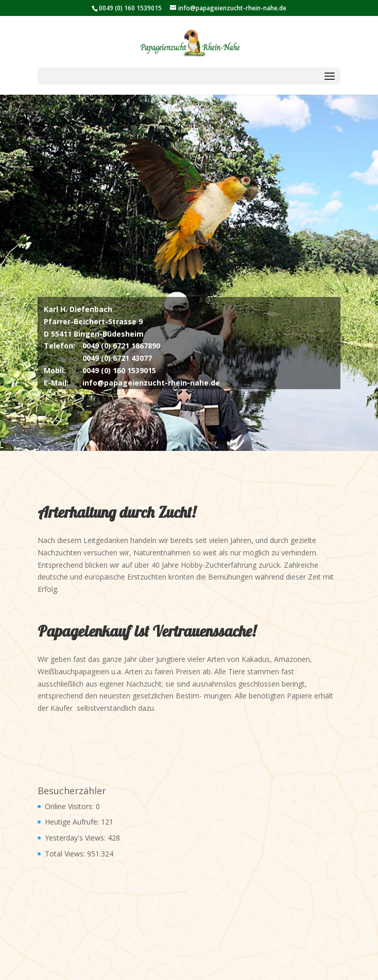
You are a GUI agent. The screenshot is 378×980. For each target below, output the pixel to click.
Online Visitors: (70, 806)
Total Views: (66, 854)
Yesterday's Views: (76, 838)
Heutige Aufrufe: (73, 822)
